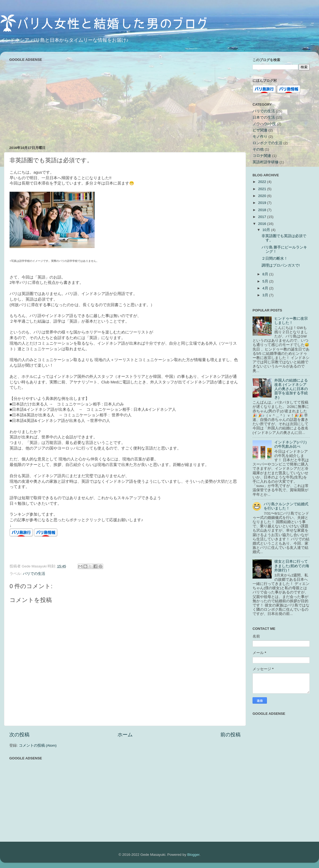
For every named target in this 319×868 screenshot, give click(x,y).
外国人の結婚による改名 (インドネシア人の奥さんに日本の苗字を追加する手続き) (291, 389)
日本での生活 (264, 117)
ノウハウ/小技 (264, 124)
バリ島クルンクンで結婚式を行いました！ (286, 506)
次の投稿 (19, 735)
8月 (266, 274)
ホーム (125, 735)
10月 (267, 230)
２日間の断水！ (275, 258)
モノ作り (260, 137)
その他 (258, 149)
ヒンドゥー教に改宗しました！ (291, 321)
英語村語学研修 (266, 162)
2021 (263, 189)
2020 (263, 196)
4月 (266, 288)
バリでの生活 (34, 574)
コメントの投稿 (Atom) (38, 745)
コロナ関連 (262, 156)
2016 (263, 224)
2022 (263, 182)
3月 (266, 295)
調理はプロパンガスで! (281, 265)
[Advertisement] (125, 100)
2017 (263, 217)
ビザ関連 (260, 130)
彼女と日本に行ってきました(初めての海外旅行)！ (292, 566)
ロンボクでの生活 (267, 143)
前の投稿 (230, 735)
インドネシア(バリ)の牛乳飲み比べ (290, 444)
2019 (263, 203)
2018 (263, 210)
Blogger (193, 855)
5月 (266, 281)
